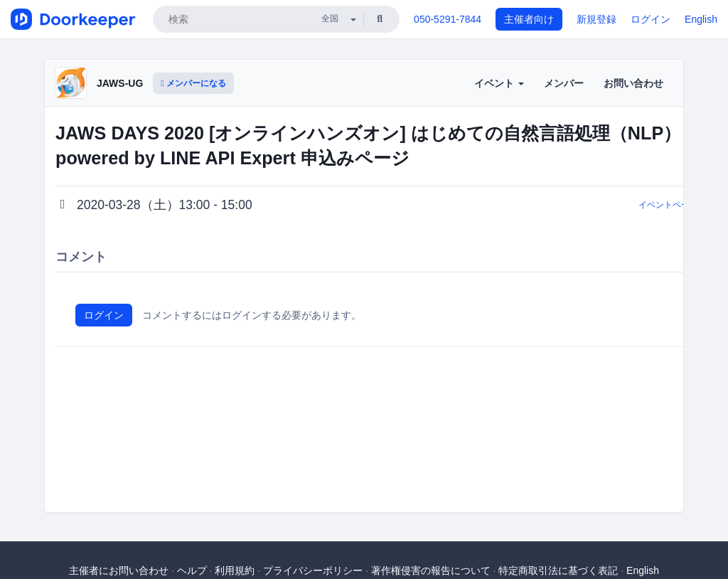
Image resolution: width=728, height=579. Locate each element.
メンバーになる (193, 83)
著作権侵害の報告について (431, 570)
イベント (499, 83)
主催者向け (529, 19)
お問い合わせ (633, 83)
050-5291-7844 (448, 19)
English (701, 19)
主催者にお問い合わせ (119, 570)
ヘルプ (192, 570)
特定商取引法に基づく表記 (558, 570)
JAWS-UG (120, 83)
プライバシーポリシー (313, 570)
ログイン (651, 19)
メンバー (564, 83)
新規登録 (596, 19)
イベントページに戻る (681, 205)
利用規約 (235, 570)
